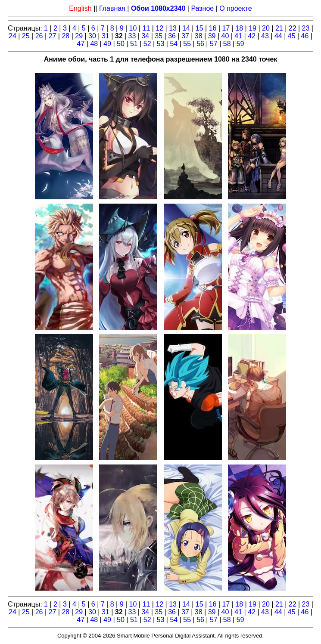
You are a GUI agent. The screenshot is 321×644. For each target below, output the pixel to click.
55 (187, 44)
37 (185, 36)
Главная (112, 8)
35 (159, 36)
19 (252, 28)
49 (107, 44)
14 (186, 28)
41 (238, 36)
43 (265, 36)
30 (92, 36)
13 (173, 28)
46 (305, 36)
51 (134, 44)
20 (266, 28)
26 (39, 36)
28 (65, 36)
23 (306, 28)
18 (239, 28)
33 (132, 36)
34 (145, 36)
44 (278, 36)
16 (213, 28)
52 (147, 44)
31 (106, 36)
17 (226, 28)
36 (172, 36)
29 (79, 36)
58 (227, 44)
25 (26, 36)
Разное (202, 8)
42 (252, 36)
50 (121, 44)
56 (200, 44)
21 (279, 28)
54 (174, 44)
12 (159, 28)
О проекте (235, 8)
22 (293, 28)
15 (199, 28)
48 (94, 44)
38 (199, 36)
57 (214, 44)
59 (240, 44)
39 (212, 36)
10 (133, 28)
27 (53, 36)
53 (161, 44)
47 (81, 44)
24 (12, 36)
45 (292, 36)
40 (225, 36)
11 (146, 28)
